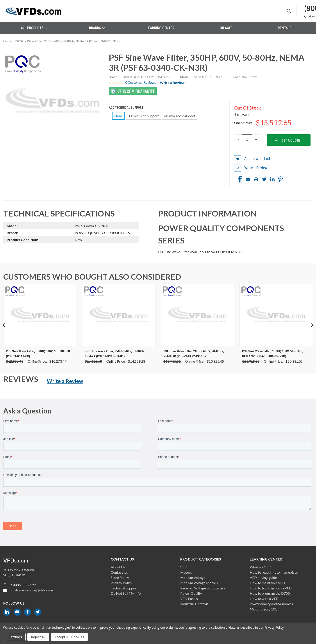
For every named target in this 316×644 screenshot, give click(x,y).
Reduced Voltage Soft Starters (203, 588)
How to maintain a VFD (267, 583)
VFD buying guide (263, 577)
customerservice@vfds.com (32, 590)
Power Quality (191, 593)
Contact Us (119, 572)
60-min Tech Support (180, 116)
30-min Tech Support (143, 116)
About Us (118, 567)
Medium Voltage (193, 577)
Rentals (287, 28)
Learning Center (162, 28)
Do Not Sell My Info (126, 593)
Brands (97, 28)
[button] (171, 82)
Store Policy (120, 577)
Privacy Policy (121, 583)
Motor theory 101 (263, 609)
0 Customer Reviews (141, 82)
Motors (186, 572)
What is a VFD (261, 567)
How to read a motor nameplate (274, 572)
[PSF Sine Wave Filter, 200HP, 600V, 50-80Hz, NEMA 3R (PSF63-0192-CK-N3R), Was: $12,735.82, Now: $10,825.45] (197, 315)
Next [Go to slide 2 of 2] (312, 330)
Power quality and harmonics (271, 604)
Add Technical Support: (127, 108)
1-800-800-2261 (24, 585)
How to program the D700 (270, 593)
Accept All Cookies (69, 637)
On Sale (228, 28)
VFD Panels (189, 599)
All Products (34, 28)
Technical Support (124, 588)
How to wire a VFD (264, 599)
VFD (184, 567)
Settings (15, 637)
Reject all (38, 637)
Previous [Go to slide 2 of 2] (4, 330)
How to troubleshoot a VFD (271, 588)
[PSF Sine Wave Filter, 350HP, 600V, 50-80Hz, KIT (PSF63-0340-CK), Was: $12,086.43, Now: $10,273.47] (40, 315)
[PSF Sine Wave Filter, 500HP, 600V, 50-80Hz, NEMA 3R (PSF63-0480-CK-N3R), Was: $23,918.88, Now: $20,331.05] (276, 315)
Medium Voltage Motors (199, 583)
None (118, 116)
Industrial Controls (194, 604)
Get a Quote (290, 140)
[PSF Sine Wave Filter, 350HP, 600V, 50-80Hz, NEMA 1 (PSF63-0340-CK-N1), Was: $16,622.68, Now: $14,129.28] (119, 315)
